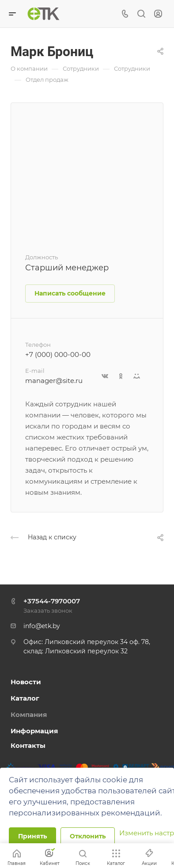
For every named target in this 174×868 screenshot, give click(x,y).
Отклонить (88, 836)
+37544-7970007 (52, 601)
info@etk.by (42, 626)
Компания (29, 714)
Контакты (28, 745)
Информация (34, 731)
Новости (26, 682)
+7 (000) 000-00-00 (58, 354)
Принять (32, 836)
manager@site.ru (54, 381)
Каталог (25, 698)
